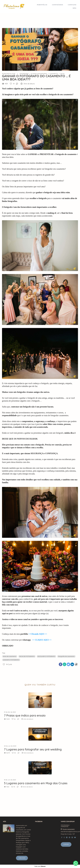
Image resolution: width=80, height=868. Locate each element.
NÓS (75, 8)
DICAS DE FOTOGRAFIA (27, 656)
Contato (66, 844)
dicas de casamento (10, 656)
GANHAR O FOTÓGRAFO (11, 660)
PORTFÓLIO (42, 5)
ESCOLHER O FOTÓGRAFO (46, 656)
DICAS (62, 74)
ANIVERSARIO (24, 74)
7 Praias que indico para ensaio (25, 715)
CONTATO (72, 5)
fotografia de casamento (66, 656)
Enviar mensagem (69, 829)
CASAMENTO (54, 74)
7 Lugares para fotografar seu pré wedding (33, 749)
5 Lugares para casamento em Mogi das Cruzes (36, 783)
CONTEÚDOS (58, 5)
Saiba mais (22, 858)
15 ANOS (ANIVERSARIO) (39, 74)
